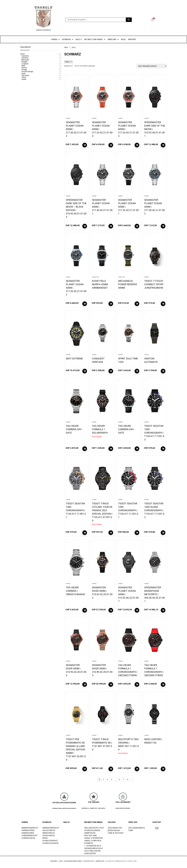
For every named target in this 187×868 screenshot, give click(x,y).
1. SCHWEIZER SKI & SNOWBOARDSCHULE (93, 847)
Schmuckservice (50, 841)
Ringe (45, 838)
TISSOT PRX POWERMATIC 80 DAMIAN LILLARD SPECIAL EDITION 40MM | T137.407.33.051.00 (76, 750)
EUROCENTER (90, 853)
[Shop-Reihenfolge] (152, 66)
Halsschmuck (49, 830)
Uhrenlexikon (28, 838)
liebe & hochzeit (116, 833)
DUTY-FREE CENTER (92, 851)
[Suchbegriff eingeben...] (96, 20)
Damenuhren (28, 833)
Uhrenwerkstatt (29, 835)
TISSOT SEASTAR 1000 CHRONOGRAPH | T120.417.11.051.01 (128, 510)
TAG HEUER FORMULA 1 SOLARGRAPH (100, 429)
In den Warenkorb (85, 145)
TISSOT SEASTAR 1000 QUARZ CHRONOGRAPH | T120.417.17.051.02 (154, 510)
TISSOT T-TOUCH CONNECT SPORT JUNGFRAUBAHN (154, 284)
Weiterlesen (111, 449)
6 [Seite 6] (120, 780)
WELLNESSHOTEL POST (94, 828)
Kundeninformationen (73, 861)
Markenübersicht (30, 828)
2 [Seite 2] (103, 780)
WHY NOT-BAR (90, 835)
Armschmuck (49, 833)
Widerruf (54, 861)
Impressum (100, 861)
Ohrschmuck (49, 835)
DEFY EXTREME (74, 359)
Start (66, 47)
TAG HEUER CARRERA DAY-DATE (74, 429)
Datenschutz (89, 861)
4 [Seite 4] (111, 780)
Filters (68, 62)
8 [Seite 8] (128, 780)
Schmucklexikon (50, 843)
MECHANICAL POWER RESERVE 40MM (128, 284)
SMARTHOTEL (90, 833)
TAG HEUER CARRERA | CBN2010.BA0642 (75, 591)
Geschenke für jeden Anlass (115, 829)
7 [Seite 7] (124, 780)
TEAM (131, 830)
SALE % (66, 822)
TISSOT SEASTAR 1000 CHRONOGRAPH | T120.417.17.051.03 (154, 433)
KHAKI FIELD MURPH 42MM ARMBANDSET (100, 284)
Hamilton (95, 277)
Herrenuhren (28, 830)
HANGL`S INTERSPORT (94, 838)
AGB (61, 861)
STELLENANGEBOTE (137, 828)
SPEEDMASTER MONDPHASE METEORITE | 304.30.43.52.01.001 (155, 594)
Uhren (68, 118)
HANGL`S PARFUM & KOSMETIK (93, 842)
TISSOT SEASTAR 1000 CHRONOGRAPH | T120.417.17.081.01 (76, 510)
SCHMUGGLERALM (92, 830)
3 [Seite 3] (107, 780)
